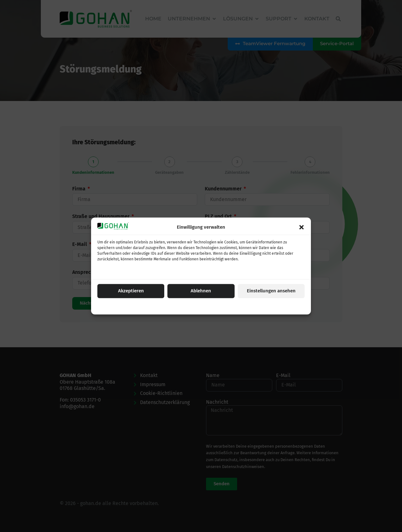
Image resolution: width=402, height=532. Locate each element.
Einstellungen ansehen (271, 291)
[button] (301, 227)
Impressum (233, 306)
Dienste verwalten (116, 272)
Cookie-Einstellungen (178, 306)
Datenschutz (210, 306)
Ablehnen (201, 291)
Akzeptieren (131, 291)
